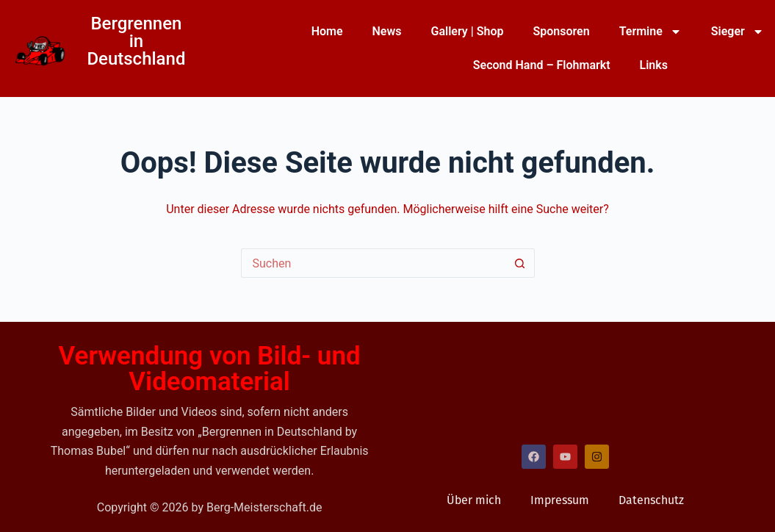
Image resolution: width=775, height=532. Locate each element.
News (387, 31)
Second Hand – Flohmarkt (542, 65)
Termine (650, 32)
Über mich (474, 500)
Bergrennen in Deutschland (136, 41)
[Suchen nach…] (373, 263)
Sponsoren (561, 31)
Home (327, 31)
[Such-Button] (520, 263)
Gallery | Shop (467, 31)
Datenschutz (651, 500)
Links (654, 65)
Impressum (560, 500)
